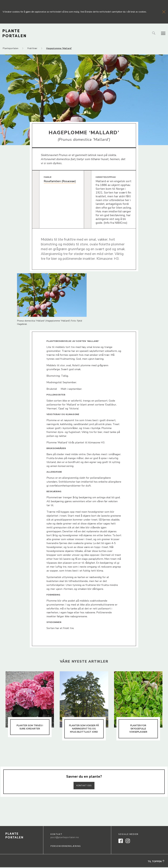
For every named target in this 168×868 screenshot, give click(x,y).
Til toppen (156, 862)
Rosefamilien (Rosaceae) (60, 181)
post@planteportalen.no (65, 838)
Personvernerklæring (66, 847)
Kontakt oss (84, 786)
